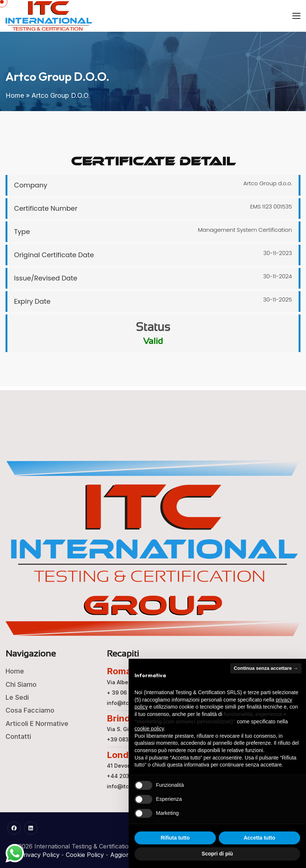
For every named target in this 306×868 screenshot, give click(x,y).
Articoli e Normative (37, 724)
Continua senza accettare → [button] (266, 668)
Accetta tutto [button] (259, 838)
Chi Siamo (21, 684)
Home (15, 95)
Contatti (18, 736)
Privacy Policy (40, 855)
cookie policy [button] (149, 728)
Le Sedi (17, 697)
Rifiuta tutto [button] (175, 838)
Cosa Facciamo (30, 710)
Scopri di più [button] (217, 854)
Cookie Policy (85, 855)
